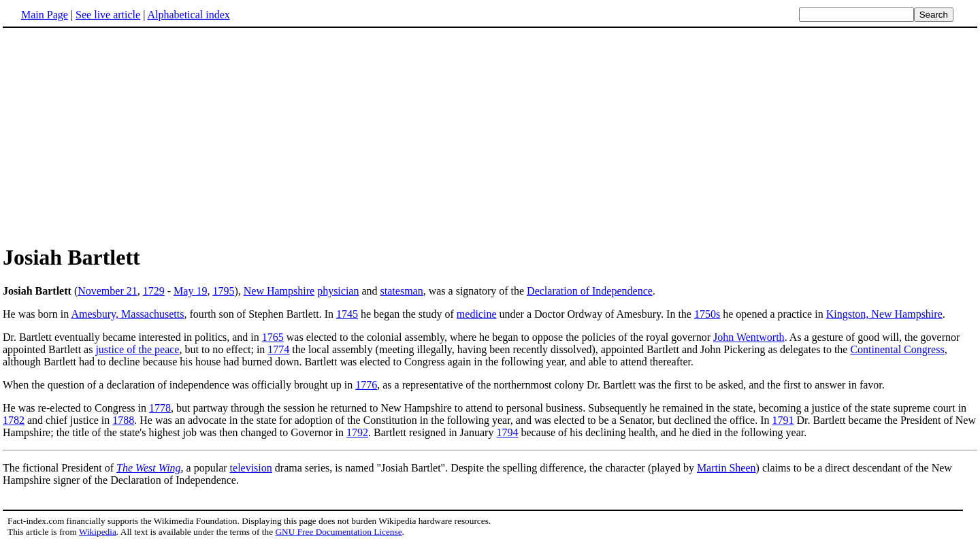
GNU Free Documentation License (338, 532)
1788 (123, 420)
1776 (366, 385)
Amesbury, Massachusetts (127, 314)
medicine (477, 314)
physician (338, 291)
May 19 (190, 291)
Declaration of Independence (590, 291)
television (251, 468)
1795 (223, 291)
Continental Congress (897, 349)
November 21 (108, 291)
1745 (347, 314)
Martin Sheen (726, 468)
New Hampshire (279, 291)
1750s (707, 314)
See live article (108, 15)
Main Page (45, 15)
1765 (273, 337)
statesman (402, 291)
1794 (507, 432)
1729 (154, 291)
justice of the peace (137, 349)
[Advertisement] (490, 135)
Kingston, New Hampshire (884, 314)
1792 (357, 432)
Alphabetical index (188, 15)
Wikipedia (98, 532)
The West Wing (149, 468)
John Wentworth (749, 337)
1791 (783, 420)
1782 (14, 420)
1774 (278, 349)
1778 (160, 408)
